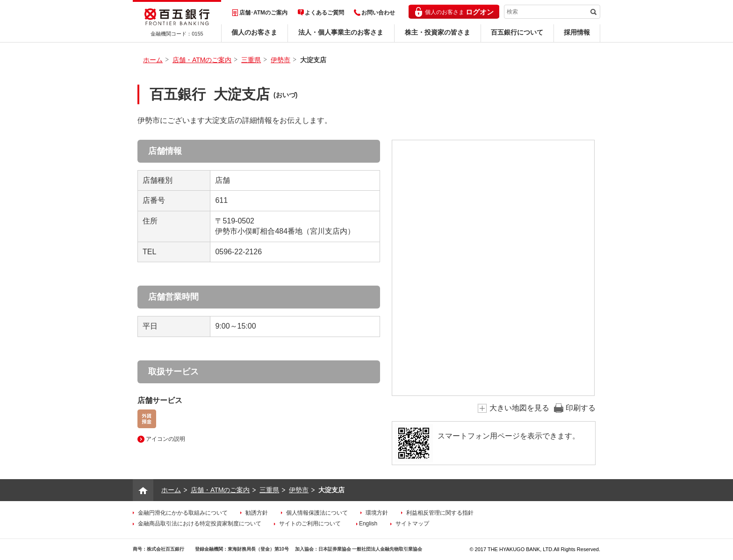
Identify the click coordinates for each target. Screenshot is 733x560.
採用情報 (577, 32)
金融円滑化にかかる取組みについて (183, 513)
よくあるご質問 (324, 13)
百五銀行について (517, 32)
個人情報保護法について (317, 513)
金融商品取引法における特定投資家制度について (200, 524)
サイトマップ (412, 524)
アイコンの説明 (165, 439)
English (368, 524)
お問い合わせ (378, 13)
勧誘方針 (257, 513)
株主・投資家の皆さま (438, 32)
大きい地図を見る (519, 408)
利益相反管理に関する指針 (440, 513)
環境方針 (377, 513)
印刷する (581, 408)
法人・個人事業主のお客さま (341, 32)
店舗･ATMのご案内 (263, 13)
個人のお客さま (254, 32)
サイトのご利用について (310, 524)
